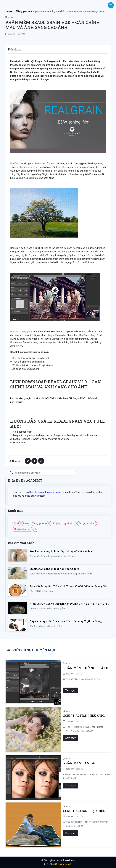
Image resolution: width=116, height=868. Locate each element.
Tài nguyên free (24, 11)
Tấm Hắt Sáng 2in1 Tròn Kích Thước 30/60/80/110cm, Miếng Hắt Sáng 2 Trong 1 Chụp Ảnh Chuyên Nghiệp (69, 586)
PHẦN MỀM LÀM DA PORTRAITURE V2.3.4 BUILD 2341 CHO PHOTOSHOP (71, 763)
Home (9, 11)
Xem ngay (46, 690)
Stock (17, 523)
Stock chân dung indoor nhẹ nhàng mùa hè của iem (61, 551)
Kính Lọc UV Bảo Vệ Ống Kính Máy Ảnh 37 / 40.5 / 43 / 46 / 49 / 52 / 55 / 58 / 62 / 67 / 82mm (70, 604)
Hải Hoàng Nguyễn (63, 864)
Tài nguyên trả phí (87, 523)
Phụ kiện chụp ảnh (23, 529)
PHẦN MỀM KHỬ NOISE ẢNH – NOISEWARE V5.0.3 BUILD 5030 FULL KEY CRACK (73, 668)
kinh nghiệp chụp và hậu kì (63, 523)
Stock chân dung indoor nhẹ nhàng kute (54, 569)
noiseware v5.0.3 (47, 332)
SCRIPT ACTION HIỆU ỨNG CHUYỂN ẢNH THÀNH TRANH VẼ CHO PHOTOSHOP (70, 716)
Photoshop (95, 174)
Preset (26, 523)
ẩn (36, 529)
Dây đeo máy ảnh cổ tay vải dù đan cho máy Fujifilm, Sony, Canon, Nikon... (66, 621)
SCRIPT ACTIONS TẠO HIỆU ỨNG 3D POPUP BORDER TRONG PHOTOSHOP (72, 811)
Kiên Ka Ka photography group (45, 492)
